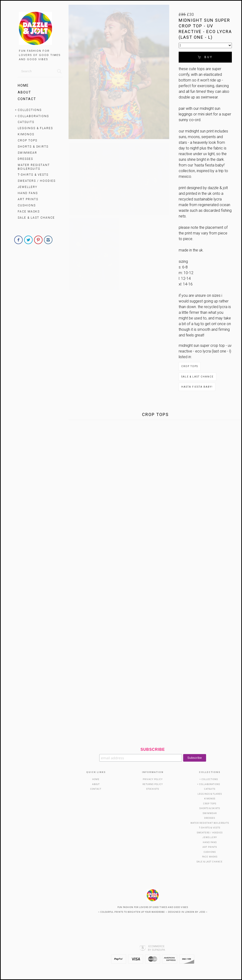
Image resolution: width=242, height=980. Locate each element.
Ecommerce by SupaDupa (156, 948)
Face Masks (29, 212)
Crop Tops (28, 140)
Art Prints (28, 199)
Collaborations (33, 116)
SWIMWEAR (27, 153)
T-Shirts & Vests (33, 175)
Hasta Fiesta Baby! (197, 387)
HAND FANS (28, 193)
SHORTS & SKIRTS (33, 147)
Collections (30, 110)
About (24, 92)
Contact (27, 99)
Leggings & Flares (35, 128)
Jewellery (28, 187)
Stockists (153, 789)
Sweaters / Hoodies (37, 181)
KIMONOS (26, 134)
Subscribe (153, 749)
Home (23, 85)
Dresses (25, 159)
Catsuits (26, 122)
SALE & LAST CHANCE (36, 218)
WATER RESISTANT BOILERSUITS (34, 167)
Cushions (27, 205)
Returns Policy (153, 784)
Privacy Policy (153, 779)
